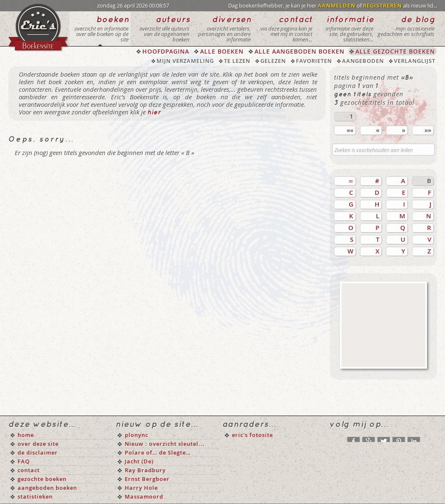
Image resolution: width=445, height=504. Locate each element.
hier (154, 113)
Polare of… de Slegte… (158, 452)
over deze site (38, 444)
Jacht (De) (139, 461)
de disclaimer (38, 452)
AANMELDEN (337, 5)
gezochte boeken (42, 479)
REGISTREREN (382, 5)
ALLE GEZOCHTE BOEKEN (395, 51)
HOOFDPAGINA (166, 51)
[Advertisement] (383, 325)
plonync (136, 435)
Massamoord (144, 496)
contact (29, 470)
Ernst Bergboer (147, 479)
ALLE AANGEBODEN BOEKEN (300, 51)
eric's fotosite (252, 435)
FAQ (24, 461)
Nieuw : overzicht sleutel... (165, 444)
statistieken (35, 496)
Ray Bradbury (145, 470)
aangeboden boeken (47, 488)
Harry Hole (141, 488)
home (26, 435)
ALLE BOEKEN (222, 51)
